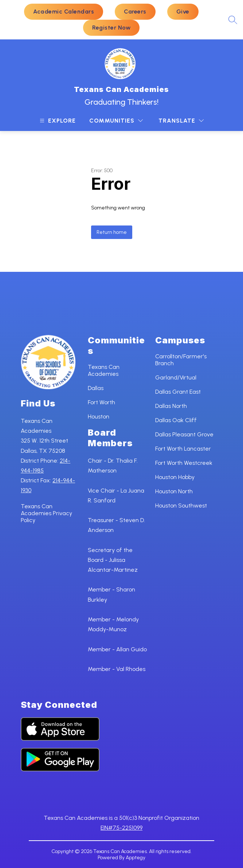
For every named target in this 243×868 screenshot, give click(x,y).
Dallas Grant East (178, 392)
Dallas (96, 388)
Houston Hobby (175, 477)
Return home (112, 232)
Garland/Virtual (176, 377)
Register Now (111, 28)
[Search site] (233, 20)
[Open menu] (57, 121)
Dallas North (171, 406)
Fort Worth (101, 402)
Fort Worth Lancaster (183, 449)
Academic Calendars (64, 11)
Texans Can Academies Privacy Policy (46, 513)
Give (183, 11)
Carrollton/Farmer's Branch (181, 360)
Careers (135, 11)
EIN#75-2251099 (121, 828)
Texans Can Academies (104, 370)
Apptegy (136, 858)
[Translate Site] (181, 121)
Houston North (174, 491)
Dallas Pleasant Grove (184, 434)
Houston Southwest (181, 506)
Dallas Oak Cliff (176, 420)
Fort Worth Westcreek (184, 463)
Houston (99, 416)
